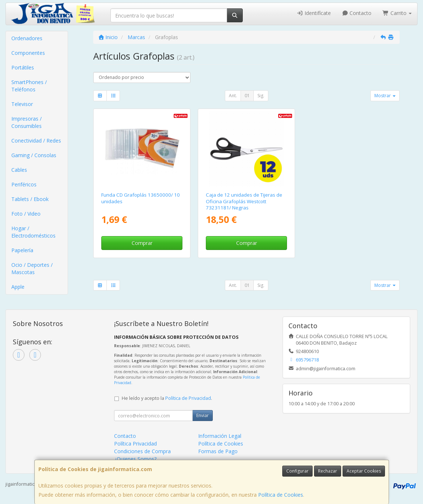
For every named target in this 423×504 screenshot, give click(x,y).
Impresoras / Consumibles (27, 122)
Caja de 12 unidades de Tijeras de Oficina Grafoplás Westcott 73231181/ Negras (244, 201)
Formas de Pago (218, 451)
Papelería (22, 250)
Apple (18, 287)
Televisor (22, 104)
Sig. (261, 96)
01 (247, 96)
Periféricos (24, 184)
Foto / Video (26, 214)
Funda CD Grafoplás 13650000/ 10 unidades (141, 198)
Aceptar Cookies (364, 471)
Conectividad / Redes (36, 141)
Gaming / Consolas (34, 155)
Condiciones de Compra (142, 451)
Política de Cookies (281, 495)
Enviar (203, 415)
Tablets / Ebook (30, 199)
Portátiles (23, 67)
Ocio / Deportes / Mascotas (32, 268)
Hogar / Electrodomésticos (33, 232)
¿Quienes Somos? (135, 459)
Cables (19, 170)
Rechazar (328, 471)
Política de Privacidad (188, 398)
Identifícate (314, 13)
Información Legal (220, 436)
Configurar (297, 471)
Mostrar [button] (385, 96)
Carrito (397, 13)
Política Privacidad (135, 444)
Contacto (357, 13)
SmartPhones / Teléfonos (29, 86)
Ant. (233, 96)
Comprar (142, 243)
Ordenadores (27, 38)
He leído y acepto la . (167, 398)
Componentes (28, 53)
